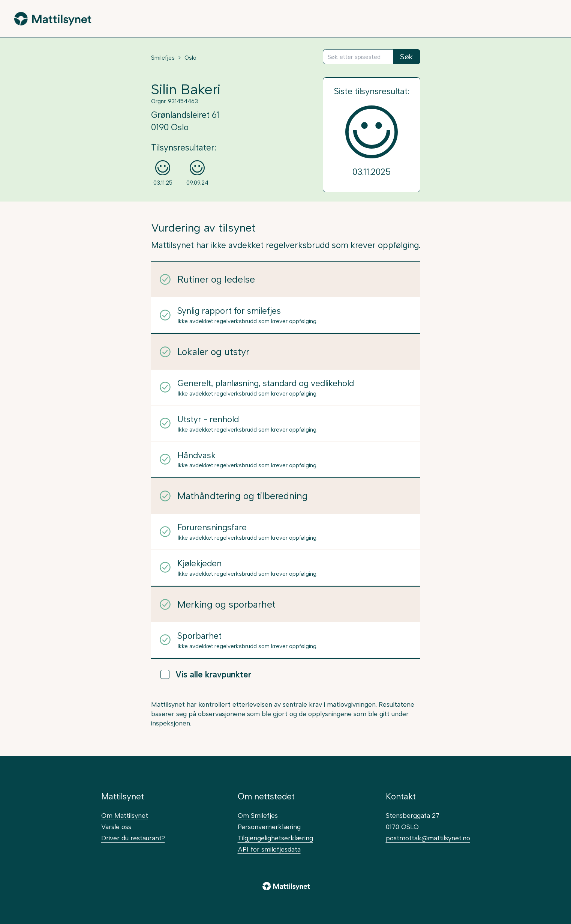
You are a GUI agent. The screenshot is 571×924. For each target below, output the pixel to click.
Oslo (190, 58)
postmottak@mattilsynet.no (428, 838)
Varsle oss (116, 827)
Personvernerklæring (269, 827)
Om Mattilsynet (125, 815)
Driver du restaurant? (133, 838)
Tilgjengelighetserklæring (275, 838)
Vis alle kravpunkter (206, 675)
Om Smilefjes (258, 815)
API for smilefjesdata (269, 849)
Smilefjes (163, 58)
